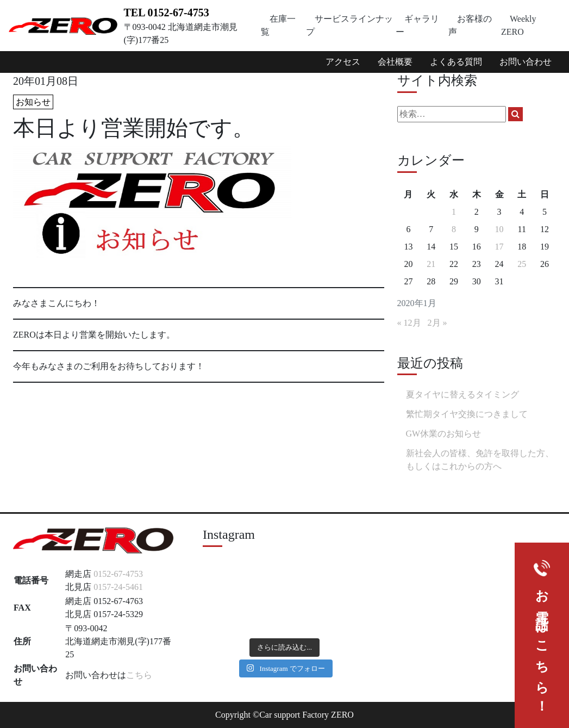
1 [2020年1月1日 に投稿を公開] (454, 212)
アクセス (343, 62)
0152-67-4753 (118, 574)
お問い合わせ (526, 62)
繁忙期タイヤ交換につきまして (467, 414)
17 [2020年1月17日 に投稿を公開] (499, 247)
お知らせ (33, 102)
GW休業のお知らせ (444, 434)
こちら (139, 675)
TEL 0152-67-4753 (167, 13)
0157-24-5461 (118, 587)
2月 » (437, 323)
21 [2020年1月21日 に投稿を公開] (431, 264)
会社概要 (395, 62)
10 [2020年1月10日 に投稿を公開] (499, 229)
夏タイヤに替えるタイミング (462, 394)
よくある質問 (456, 62)
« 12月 (409, 323)
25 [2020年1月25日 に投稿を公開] (522, 264)
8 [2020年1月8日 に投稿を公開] (454, 229)
